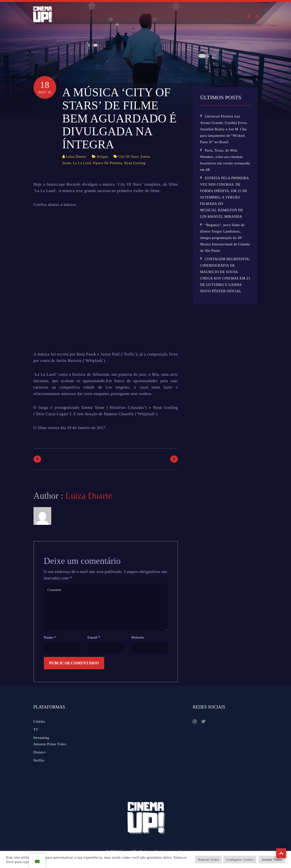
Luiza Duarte (76, 157)
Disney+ (40, 752)
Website (138, 638)
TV (36, 730)
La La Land (82, 163)
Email (94, 638)
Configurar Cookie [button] (240, 859)
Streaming (41, 738)
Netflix (39, 760)
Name (50, 638)
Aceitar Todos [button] (272, 859)
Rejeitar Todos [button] (209, 859)
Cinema (39, 721)
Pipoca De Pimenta (108, 163)
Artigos (103, 157)
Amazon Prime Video (50, 744)
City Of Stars (128, 157)
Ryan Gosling (135, 163)
